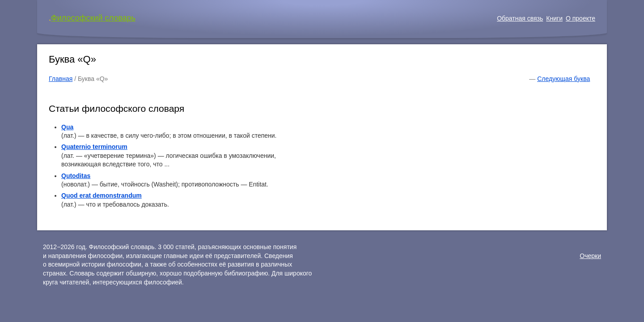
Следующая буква (563, 79)
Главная (61, 79)
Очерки (590, 256)
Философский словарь (93, 18)
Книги (554, 18)
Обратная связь (520, 18)
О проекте (580, 18)
